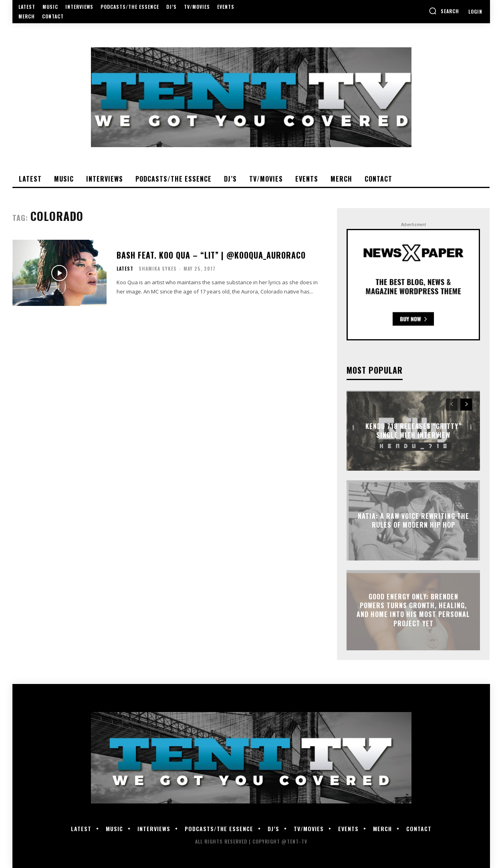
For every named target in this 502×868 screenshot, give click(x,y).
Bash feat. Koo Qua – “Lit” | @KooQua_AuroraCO (211, 255)
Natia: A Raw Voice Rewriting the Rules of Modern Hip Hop (413, 520)
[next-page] (466, 405)
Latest (125, 269)
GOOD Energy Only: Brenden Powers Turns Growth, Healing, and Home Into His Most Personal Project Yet (413, 610)
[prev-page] (452, 405)
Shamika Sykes (158, 268)
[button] (444, 11)
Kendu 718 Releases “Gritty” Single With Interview (413, 430)
